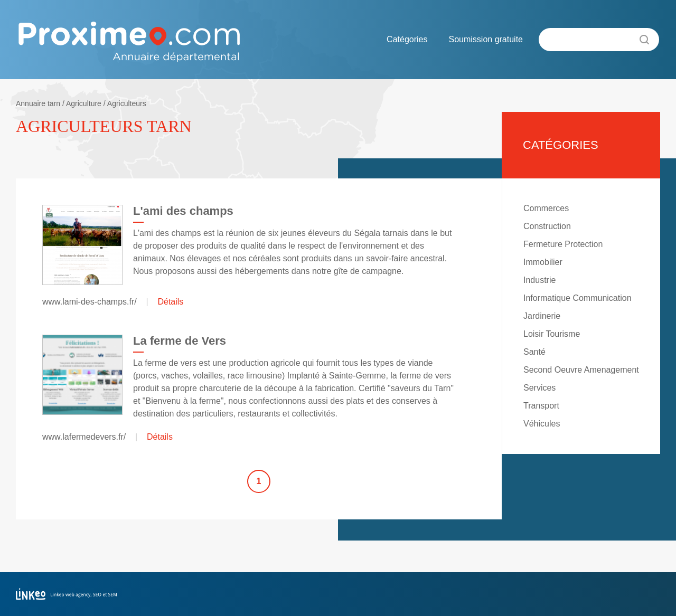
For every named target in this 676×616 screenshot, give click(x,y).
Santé (534, 352)
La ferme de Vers (180, 341)
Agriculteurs (127, 103)
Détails (170, 302)
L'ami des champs (183, 211)
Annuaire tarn (38, 103)
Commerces (546, 208)
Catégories (407, 39)
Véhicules (542, 424)
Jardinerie (542, 316)
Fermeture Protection (563, 244)
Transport (541, 406)
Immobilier (543, 262)
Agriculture (84, 103)
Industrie (539, 280)
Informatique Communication (578, 298)
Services (539, 388)
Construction (547, 226)
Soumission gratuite (486, 39)
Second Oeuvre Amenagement (581, 370)
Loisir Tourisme (552, 334)
